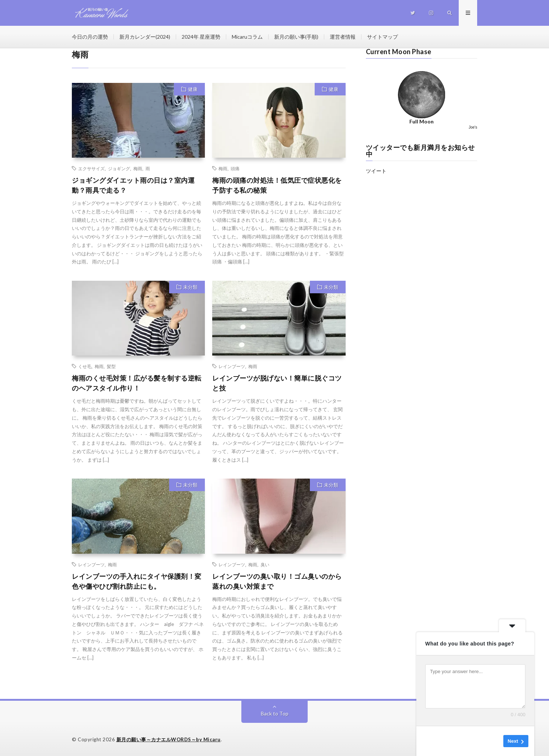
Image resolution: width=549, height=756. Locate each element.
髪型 (111, 366)
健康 (193, 89)
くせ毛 (85, 366)
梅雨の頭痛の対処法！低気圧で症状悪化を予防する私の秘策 (277, 185)
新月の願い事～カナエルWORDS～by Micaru (169, 739)
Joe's (473, 127)
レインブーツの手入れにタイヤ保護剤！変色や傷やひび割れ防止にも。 (137, 581)
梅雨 (138, 168)
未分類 (190, 287)
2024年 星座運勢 (201, 37)
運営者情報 (343, 37)
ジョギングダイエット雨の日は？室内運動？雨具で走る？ (133, 185)
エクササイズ (91, 168)
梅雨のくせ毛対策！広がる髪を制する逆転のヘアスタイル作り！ (137, 383)
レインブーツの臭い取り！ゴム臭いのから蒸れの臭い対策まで (277, 581)
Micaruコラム (247, 37)
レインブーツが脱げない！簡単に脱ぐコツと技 (277, 383)
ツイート (376, 171)
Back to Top (275, 713)
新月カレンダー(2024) (145, 37)
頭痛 (235, 168)
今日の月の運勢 (90, 37)
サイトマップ (382, 37)
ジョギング (119, 168)
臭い (265, 564)
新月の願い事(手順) (296, 37)
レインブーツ (232, 366)
